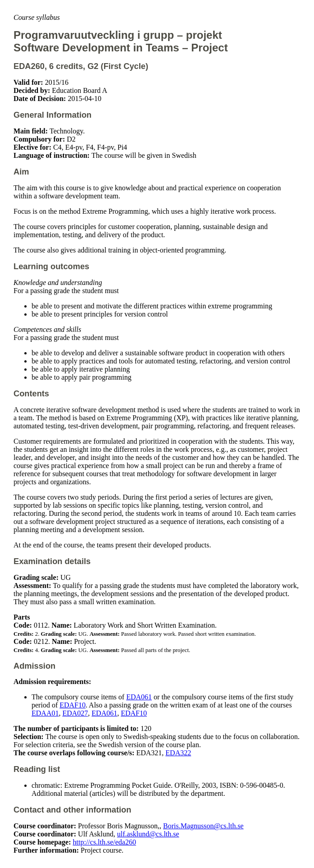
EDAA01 (45, 713)
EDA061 (139, 697)
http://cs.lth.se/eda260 (105, 842)
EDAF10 (73, 705)
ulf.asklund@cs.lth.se (148, 834)
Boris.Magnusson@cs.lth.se (203, 826)
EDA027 (75, 713)
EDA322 (178, 753)
